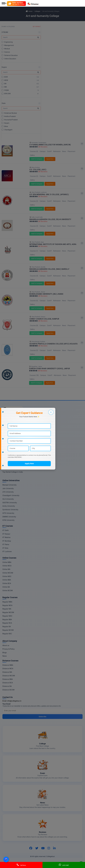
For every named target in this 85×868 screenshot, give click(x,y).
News (64, 151)
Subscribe (43, 717)
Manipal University (9, 485)
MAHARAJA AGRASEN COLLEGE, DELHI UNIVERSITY (50, 219)
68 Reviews (43, 147)
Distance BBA (8, 679)
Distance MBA (8, 665)
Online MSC (7, 576)
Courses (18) (34, 375)
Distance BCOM (8, 690)
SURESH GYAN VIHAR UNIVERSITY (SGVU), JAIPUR (49, 369)
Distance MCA (8, 669)
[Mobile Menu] (4, 4)
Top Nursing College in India (13, 440)
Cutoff (49, 151)
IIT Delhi (6, 530)
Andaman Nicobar (11, 113)
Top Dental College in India (13, 472)
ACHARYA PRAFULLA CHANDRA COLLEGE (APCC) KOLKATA (53, 344)
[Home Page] (33, 4)
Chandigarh (8, 130)
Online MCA (7, 566)
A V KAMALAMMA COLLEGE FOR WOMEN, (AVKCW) (50, 145)
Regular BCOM (8, 630)
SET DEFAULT (37, 27)
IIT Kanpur (6, 534)
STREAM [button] (5, 32)
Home (29, 11)
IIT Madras (6, 537)
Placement (71, 151)
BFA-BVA (7, 94)
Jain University (8, 488)
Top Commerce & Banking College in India (18, 454)
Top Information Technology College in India (19, 461)
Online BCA (7, 583)
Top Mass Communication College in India (18, 465)
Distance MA (7, 672)
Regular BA (7, 626)
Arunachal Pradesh (11, 120)
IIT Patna (6, 544)
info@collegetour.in (14, 701)
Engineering (8, 42)
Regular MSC (7, 616)
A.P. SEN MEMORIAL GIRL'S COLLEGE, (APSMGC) (49, 194)
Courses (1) (34, 251)
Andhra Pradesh (10, 116)
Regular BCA (7, 623)
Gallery (32, 155)
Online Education (10, 59)
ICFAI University (8, 520)
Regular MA (7, 609)
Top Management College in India (15, 422)
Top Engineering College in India (15, 419)
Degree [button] (4, 67)
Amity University (9, 506)
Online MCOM (8, 573)
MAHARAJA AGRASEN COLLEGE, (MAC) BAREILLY (49, 269)
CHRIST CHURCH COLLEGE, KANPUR (44, 319)
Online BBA (7, 580)
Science (7, 52)
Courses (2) (34, 176)
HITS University (8, 513)
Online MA (6, 569)
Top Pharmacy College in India (14, 444)
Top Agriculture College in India (14, 447)
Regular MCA (7, 605)
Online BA (6, 587)
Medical (7, 49)
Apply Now (50, 159)
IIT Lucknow (7, 551)
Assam (7, 123)
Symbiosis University (10, 510)
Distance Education (11, 55)
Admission (57, 151)
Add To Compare (37, 159)
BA (5, 84)
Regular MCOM (8, 612)
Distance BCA (8, 683)
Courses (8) (34, 325)
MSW (6, 80)
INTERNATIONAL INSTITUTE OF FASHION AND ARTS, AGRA (53, 244)
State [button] (4, 103)
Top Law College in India (12, 451)
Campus (43, 151)
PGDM (6, 90)
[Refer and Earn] (16, 4)
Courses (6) (34, 301)
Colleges (37, 11)
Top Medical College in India (13, 426)
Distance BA (7, 686)
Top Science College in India (13, 430)
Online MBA (7, 562)
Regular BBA (7, 619)
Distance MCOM (9, 676)
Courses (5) (34, 350)
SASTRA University (10, 503)
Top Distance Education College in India (17, 433)
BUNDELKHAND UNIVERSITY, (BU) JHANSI (46, 294)
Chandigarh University (11, 495)
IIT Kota (5, 548)
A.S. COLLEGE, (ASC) (38, 170)
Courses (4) (34, 151)
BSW (6, 77)
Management (9, 45)
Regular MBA (7, 602)
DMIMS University (9, 517)
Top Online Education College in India (17, 437)
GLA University (8, 499)
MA (6, 87)
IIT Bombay (7, 541)
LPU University (8, 492)
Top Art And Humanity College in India (17, 458)
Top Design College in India (13, 468)
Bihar (6, 126)
